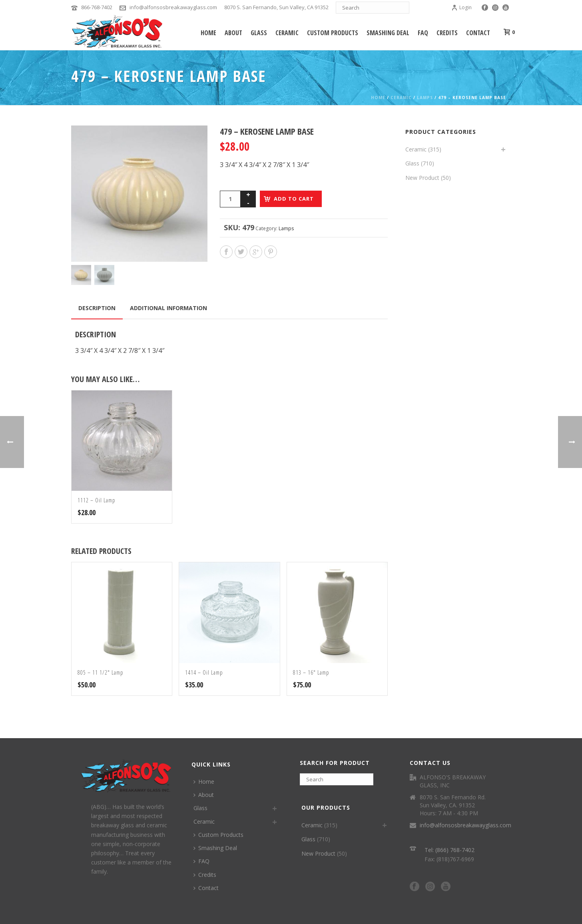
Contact (478, 33)
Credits (447, 33)
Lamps (425, 98)
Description (97, 308)
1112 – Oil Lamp (97, 500)
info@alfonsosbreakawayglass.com (173, 7)
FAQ (423, 33)
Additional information (168, 308)
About (233, 33)
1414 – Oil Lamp (204, 672)
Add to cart (294, 199)
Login (461, 7)
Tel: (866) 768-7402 (449, 850)
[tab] (97, 308)
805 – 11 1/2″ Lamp (101, 672)
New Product (422, 178)
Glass (259, 33)
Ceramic (287, 33)
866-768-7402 (97, 7)
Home (208, 33)
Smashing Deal (388, 33)
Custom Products (333, 33)
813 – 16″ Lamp (311, 672)
